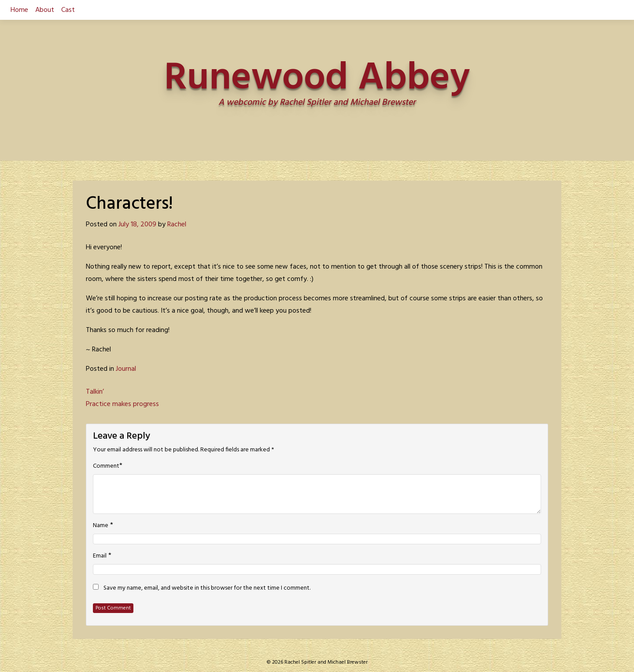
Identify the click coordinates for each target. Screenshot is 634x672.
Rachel (177, 225)
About (45, 10)
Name (101, 526)
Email (100, 556)
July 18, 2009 (137, 225)
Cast (68, 10)
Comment (106, 466)
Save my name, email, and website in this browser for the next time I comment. (207, 588)
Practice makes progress (122, 404)
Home (19, 10)
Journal (126, 369)
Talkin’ (95, 392)
